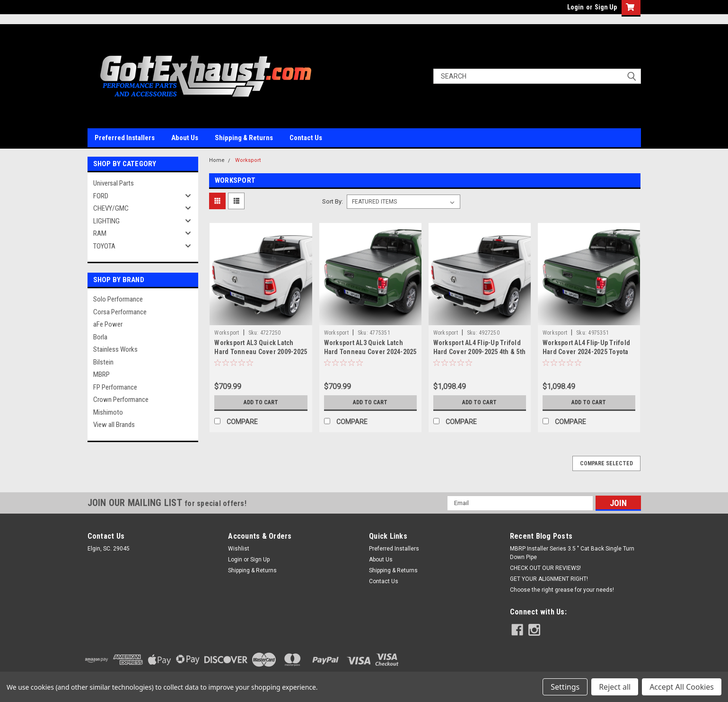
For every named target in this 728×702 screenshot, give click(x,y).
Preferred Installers (125, 138)
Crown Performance (121, 400)
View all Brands (114, 425)
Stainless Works (115, 349)
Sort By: (333, 201)
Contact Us (306, 138)
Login (575, 7)
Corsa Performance (120, 312)
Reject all (615, 687)
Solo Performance (118, 299)
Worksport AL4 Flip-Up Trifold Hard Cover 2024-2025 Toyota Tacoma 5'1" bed (586, 352)
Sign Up (606, 7)
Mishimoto (108, 412)
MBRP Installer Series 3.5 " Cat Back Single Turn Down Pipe (572, 553)
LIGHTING (106, 221)
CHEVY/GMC (111, 208)
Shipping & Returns (244, 138)
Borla (100, 337)
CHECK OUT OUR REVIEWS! (545, 568)
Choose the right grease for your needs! (562, 590)
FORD (101, 196)
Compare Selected (606, 463)
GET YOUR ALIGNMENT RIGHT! (549, 579)
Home (217, 160)
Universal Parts (114, 183)
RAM (100, 233)
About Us (185, 138)
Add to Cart (261, 402)
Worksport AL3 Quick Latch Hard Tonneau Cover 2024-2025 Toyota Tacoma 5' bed (370, 352)
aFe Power (108, 324)
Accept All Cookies (682, 687)
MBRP (101, 374)
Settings (565, 687)
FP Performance (115, 387)
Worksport (248, 160)
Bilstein (103, 362)
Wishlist (239, 549)
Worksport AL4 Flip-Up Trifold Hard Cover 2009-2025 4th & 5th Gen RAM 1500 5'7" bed (480, 352)
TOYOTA (104, 246)
